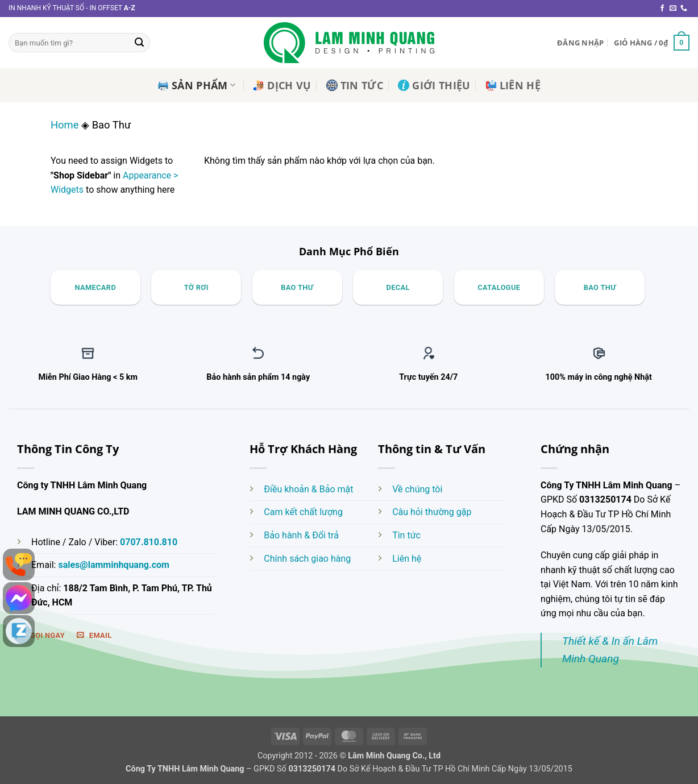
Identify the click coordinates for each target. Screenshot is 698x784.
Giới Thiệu (434, 85)
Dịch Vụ (282, 85)
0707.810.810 (149, 542)
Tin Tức (355, 85)
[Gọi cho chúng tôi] (684, 9)
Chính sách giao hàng (307, 559)
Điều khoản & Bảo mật (308, 489)
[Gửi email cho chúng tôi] (673, 9)
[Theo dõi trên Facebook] (662, 9)
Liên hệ (407, 559)
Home (65, 125)
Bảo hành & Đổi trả (301, 535)
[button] (580, 43)
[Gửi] (139, 43)
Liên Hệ (513, 85)
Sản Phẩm (196, 85)
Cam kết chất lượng (303, 512)
